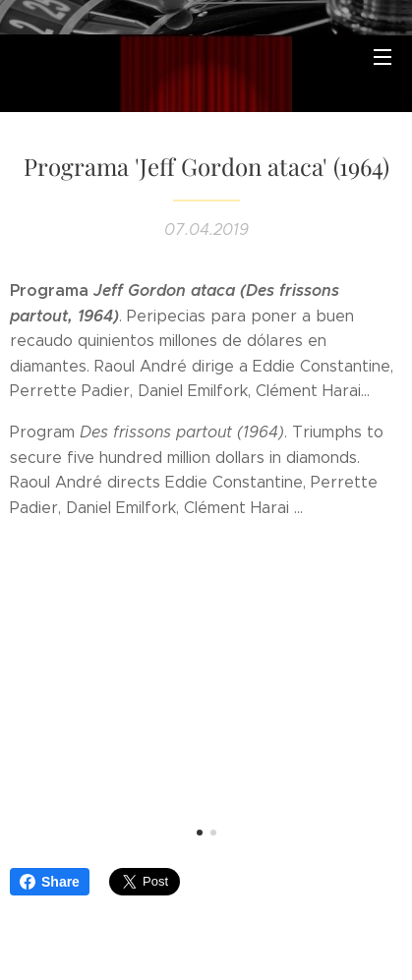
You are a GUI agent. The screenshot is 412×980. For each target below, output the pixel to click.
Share (50, 882)
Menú (383, 57)
